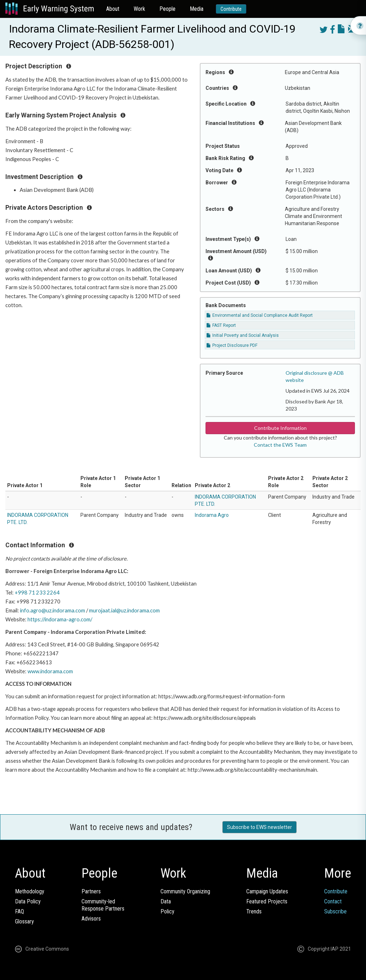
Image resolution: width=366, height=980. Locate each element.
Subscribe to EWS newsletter (259, 827)
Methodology (30, 891)
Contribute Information (280, 428)
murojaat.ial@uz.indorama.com (124, 610)
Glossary (24, 921)
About (113, 9)
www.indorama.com (50, 671)
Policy (167, 911)
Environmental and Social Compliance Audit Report (260, 315)
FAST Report (221, 325)
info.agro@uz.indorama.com (53, 610)
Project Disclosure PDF (232, 345)
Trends (254, 911)
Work (139, 9)
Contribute (231, 9)
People (167, 9)
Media (197, 9)
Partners (91, 891)
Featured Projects (267, 901)
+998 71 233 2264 (37, 593)
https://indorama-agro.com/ (60, 619)
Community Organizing (185, 891)
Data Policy (28, 901)
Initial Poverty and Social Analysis (243, 335)
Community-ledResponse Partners (103, 905)
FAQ (19, 911)
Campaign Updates (267, 891)
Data (166, 901)
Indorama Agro (212, 515)
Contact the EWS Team (280, 445)
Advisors (91, 919)
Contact (333, 901)
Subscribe (335, 911)
